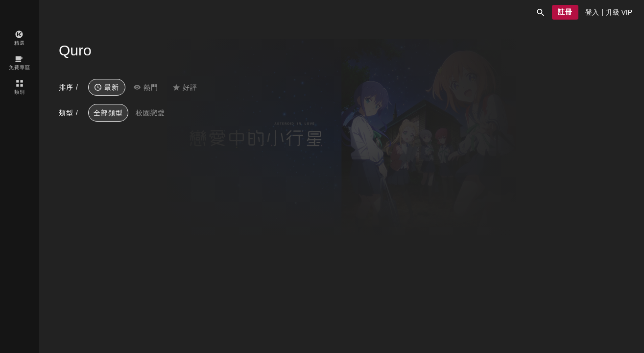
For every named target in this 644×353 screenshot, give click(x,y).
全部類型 (108, 113)
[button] (541, 12)
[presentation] (592, 12)
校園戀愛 (150, 113)
